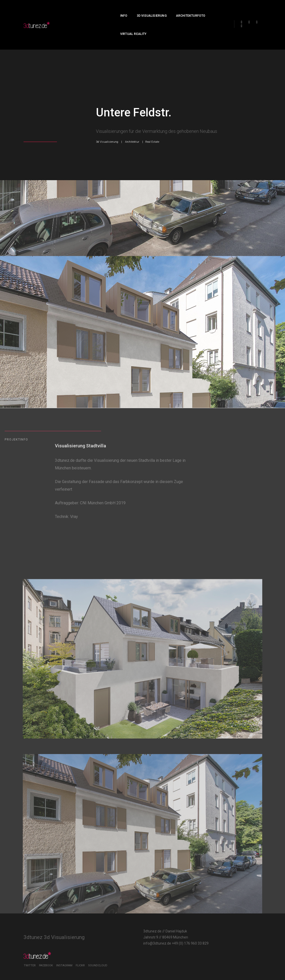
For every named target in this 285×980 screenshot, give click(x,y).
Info (103, 9)
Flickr (244, 932)
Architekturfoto (170, 9)
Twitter (193, 932)
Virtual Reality (207, 9)
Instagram (228, 932)
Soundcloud (197, 937)
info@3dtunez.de (119, 935)
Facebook (209, 932)
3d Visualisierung (131, 9)
